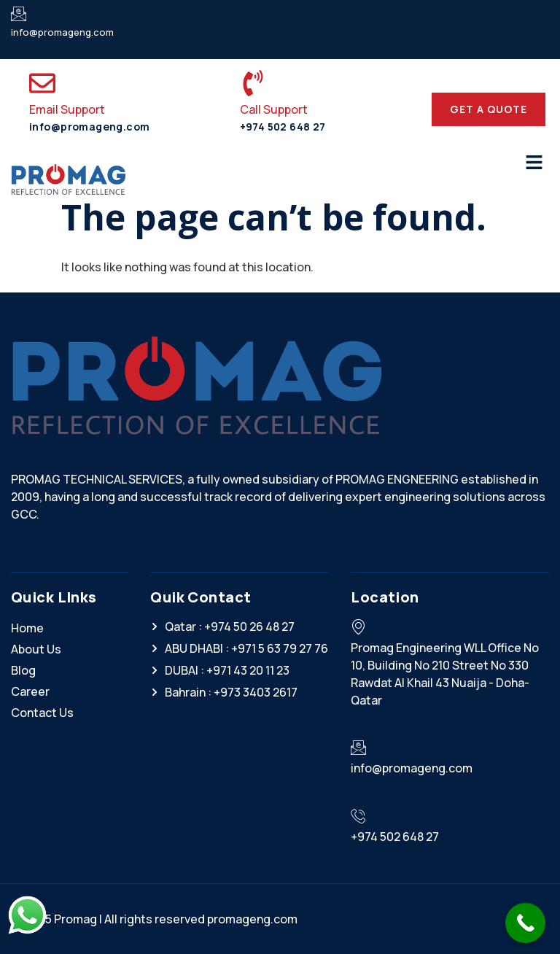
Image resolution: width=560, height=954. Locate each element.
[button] (534, 163)
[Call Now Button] (525, 923)
